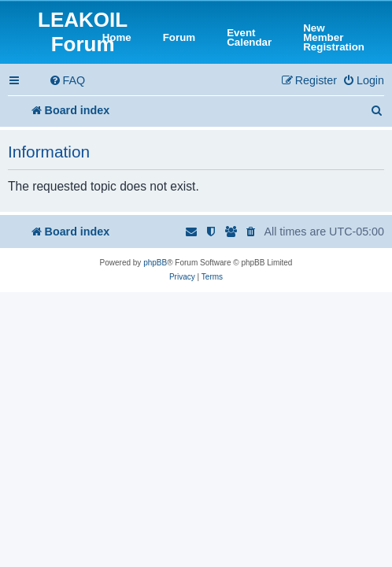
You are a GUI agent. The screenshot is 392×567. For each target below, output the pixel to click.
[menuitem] (67, 81)
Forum (179, 38)
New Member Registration (334, 38)
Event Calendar (249, 38)
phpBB (155, 263)
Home (117, 38)
